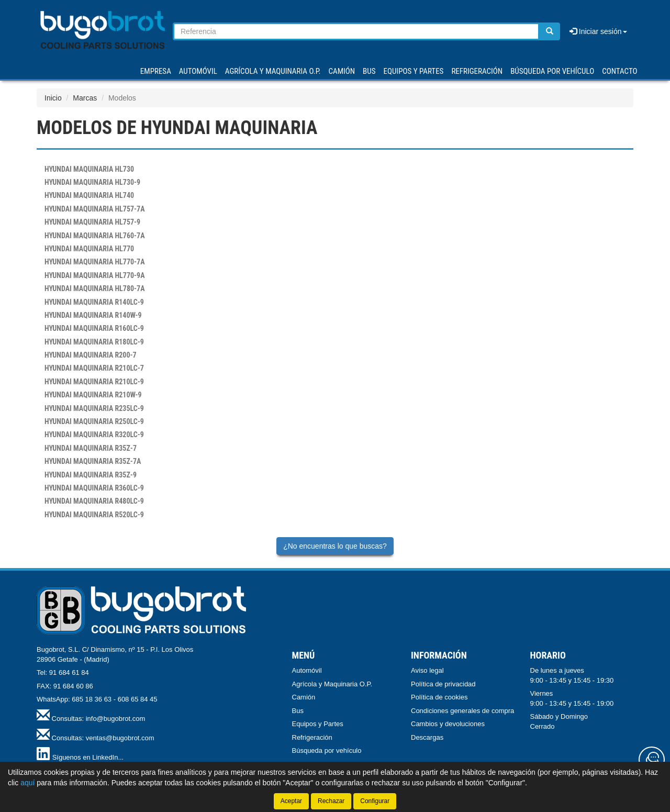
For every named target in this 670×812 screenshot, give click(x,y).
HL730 (89, 169)
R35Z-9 (91, 475)
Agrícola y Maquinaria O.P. (332, 684)
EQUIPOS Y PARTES (413, 71)
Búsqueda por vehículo (552, 71)
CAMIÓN (342, 71)
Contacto (619, 71)
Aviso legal (427, 670)
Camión (304, 697)
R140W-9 (93, 315)
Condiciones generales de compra (462, 711)
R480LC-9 (94, 501)
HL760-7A (95, 236)
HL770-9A (95, 275)
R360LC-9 (94, 488)
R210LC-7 (94, 368)
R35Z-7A (93, 461)
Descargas (427, 737)
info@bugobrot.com (116, 719)
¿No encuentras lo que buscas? (335, 546)
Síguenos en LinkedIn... (88, 757)
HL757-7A (95, 209)
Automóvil (307, 670)
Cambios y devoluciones (448, 724)
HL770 (89, 249)
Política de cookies (439, 697)
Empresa (156, 71)
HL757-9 (92, 222)
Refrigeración (312, 737)
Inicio (53, 98)
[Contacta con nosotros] (652, 760)
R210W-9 (93, 395)
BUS (369, 71)
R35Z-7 (91, 448)
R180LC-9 (94, 342)
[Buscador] (356, 31)
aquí (27, 783)
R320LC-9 (94, 435)
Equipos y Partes (318, 724)
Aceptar (291, 801)
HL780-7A (95, 288)
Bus (298, 711)
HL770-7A (95, 262)
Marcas (85, 98)
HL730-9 (92, 182)
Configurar (375, 801)
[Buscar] (550, 31)
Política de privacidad (443, 684)
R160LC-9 (94, 328)
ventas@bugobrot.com (120, 738)
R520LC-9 (94, 515)
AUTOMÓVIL (198, 71)
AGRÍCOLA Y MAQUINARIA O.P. (273, 71)
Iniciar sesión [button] (598, 31)
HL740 (89, 195)
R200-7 (91, 355)
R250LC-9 (94, 421)
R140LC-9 (94, 302)
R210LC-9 (94, 382)
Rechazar (331, 801)
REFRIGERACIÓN (477, 71)
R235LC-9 (94, 408)
